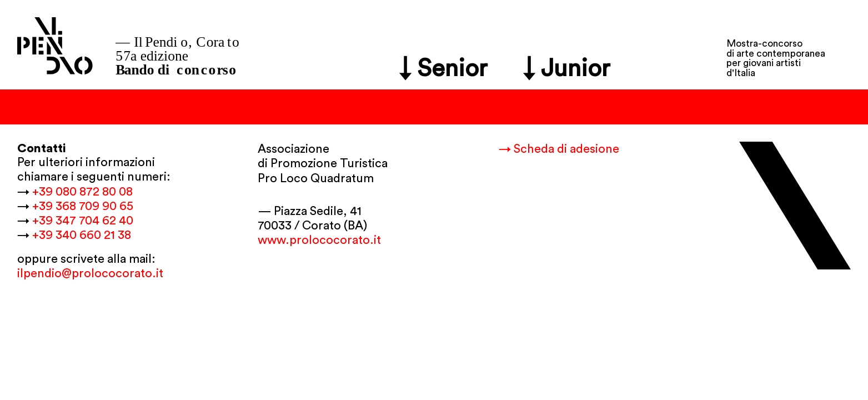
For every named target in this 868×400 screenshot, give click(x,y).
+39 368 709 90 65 (83, 206)
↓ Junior (567, 69)
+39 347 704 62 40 (83, 221)
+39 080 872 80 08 (82, 192)
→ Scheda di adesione (559, 149)
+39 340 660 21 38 (82, 235)
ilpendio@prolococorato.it (90, 273)
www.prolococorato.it (319, 240)
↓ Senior (443, 69)
